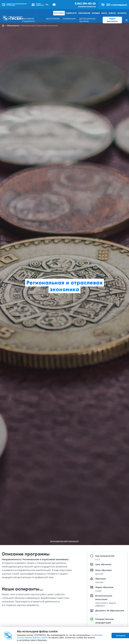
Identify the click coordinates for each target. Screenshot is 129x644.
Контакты (122, 13)
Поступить (59, 13)
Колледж (96, 13)
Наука (104, 13)
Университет (71, 13)
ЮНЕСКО (112, 13)
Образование (84, 13)
